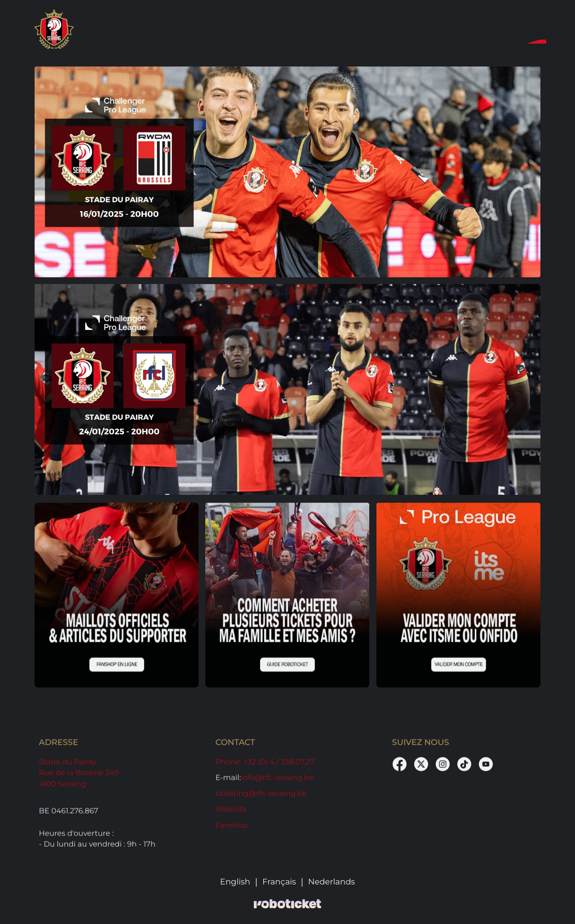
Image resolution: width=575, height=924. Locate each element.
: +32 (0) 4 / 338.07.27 (265, 765)
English (235, 882)
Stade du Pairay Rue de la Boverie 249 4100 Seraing (79, 776)
